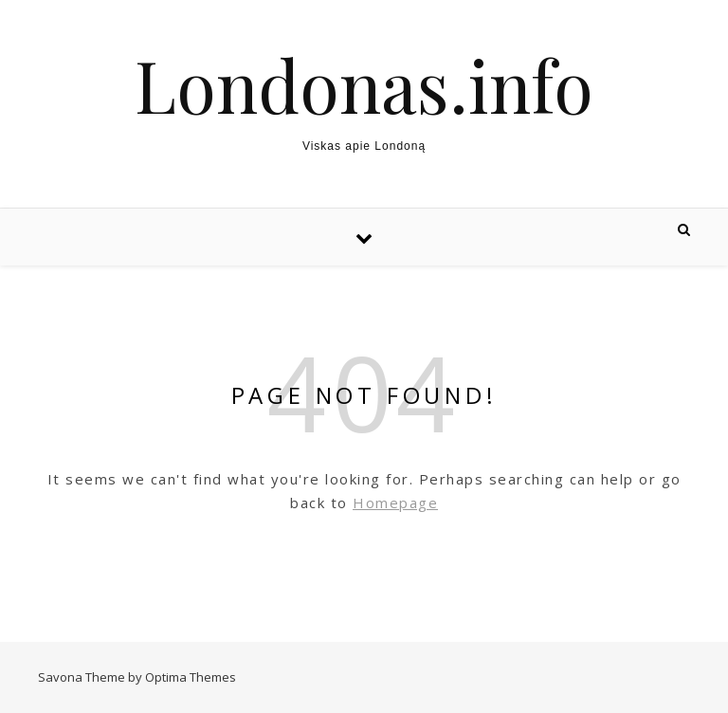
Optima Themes (191, 677)
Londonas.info (364, 85)
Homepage (395, 503)
